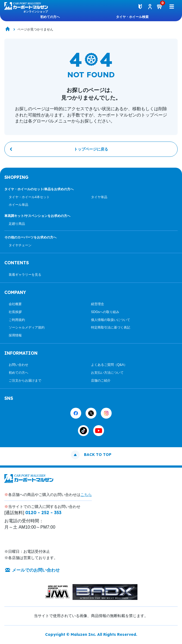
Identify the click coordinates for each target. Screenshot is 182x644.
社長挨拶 (15, 312)
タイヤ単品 (99, 197)
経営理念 (98, 304)
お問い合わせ (18, 365)
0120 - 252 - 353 (43, 513)
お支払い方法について (107, 373)
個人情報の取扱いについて (111, 320)
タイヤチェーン (20, 245)
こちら (86, 495)
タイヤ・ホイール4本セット (29, 197)
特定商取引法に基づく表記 (111, 327)
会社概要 (15, 304)
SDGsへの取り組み (105, 312)
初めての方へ (50, 17)
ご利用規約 (17, 320)
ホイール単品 (18, 205)
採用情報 (15, 335)
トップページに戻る (91, 149)
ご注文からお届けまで (25, 381)
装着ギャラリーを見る (25, 275)
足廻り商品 (17, 224)
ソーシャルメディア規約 (27, 327)
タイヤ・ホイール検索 (132, 17)
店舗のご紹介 (101, 381)
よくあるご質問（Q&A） (109, 365)
